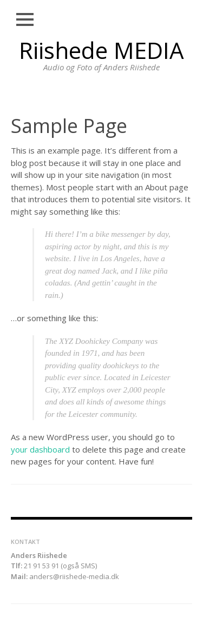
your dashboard (40, 449)
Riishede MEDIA (101, 50)
